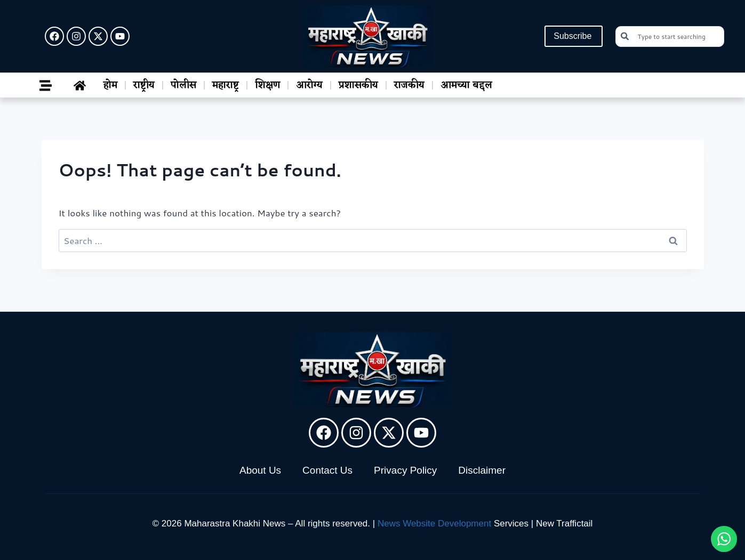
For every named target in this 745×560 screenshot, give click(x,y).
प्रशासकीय (358, 85)
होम (110, 85)
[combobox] (670, 36)
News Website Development (434, 524)
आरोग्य (309, 85)
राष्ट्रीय (144, 85)
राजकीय (409, 85)
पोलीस (183, 85)
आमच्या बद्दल (466, 85)
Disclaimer (482, 470)
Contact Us (327, 470)
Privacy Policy (405, 470)
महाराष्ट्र (226, 85)
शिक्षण (267, 85)
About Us (260, 470)
